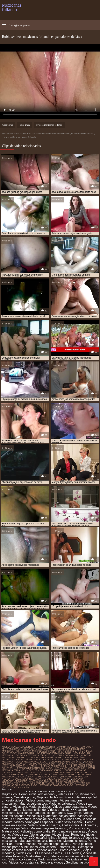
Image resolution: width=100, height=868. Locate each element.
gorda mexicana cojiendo (31, 762)
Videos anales (48, 850)
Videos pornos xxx (15, 838)
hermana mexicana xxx (53, 766)
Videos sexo (20, 835)
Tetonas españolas (15, 828)
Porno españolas (83, 835)
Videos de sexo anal (47, 819)
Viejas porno (68, 816)
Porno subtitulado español (38, 794)
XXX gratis (74, 813)
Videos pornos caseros (44, 825)
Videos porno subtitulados (20, 847)
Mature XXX (10, 831)
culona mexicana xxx (66, 755)
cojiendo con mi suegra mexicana (36, 751)
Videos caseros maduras (19, 850)
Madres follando (69, 838)
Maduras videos (40, 807)
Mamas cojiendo (35, 810)
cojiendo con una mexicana (18, 753)
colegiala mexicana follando (33, 755)
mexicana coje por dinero (17, 777)
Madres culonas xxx (33, 804)
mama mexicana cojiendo (67, 772)
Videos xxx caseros (22, 859)
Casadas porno (24, 797)
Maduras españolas (51, 859)
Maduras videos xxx (33, 841)
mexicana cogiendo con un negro (72, 775)
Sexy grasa (25, 125)
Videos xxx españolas (65, 856)
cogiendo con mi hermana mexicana (57, 747)
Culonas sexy (72, 819)
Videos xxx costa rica (24, 862)
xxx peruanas (56, 813)
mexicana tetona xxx (77, 783)
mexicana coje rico (47, 777)
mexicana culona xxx (57, 779)
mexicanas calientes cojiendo (19, 785)
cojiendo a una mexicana (37, 749)
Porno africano (79, 828)
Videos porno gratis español (34, 822)
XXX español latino (43, 838)
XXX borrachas (21, 819)
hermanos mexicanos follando (34, 768)
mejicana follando (39, 775)
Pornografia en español (80, 797)
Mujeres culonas (75, 841)
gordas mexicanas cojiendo (65, 762)
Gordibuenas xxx (78, 862)
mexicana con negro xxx (27, 779)
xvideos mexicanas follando (49, 125)
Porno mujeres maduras (69, 831)
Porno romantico (25, 844)
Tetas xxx (55, 841)
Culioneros (89, 825)
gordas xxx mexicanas (42, 764)
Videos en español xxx (54, 844)
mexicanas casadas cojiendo (57, 785)
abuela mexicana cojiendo (17, 747)
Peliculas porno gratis (35, 831)
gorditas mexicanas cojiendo (75, 764)
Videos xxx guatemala (42, 816)
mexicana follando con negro (34, 781)
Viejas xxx (20, 807)
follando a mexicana (28, 760)
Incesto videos (14, 800)
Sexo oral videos (52, 862)
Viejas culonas (40, 835)
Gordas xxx (24, 853)
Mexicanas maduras (31, 813)
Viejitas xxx (10, 794)
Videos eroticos (58, 810)
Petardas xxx (67, 847)
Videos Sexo (61, 835)
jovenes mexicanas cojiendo (44, 770)
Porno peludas (82, 844)
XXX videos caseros (48, 853)
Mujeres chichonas (50, 797)
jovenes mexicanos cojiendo (33, 772)
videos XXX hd (68, 794)
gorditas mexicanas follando (19, 766)
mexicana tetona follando (46, 783)
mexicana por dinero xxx (69, 781)
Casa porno (8, 125)
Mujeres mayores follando (49, 828)
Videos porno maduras (42, 800)
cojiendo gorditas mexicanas (54, 753)
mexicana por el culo (15, 783)
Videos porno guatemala (69, 807)
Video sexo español (69, 822)
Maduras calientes (61, 804)
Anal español (71, 825)
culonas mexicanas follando (45, 757)
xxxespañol (86, 847)
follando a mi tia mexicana (59, 760)
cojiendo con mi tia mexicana (75, 751)
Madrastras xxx (37, 856)
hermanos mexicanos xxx (70, 768)
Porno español (70, 850)
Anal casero (48, 847)
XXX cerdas (73, 853)
